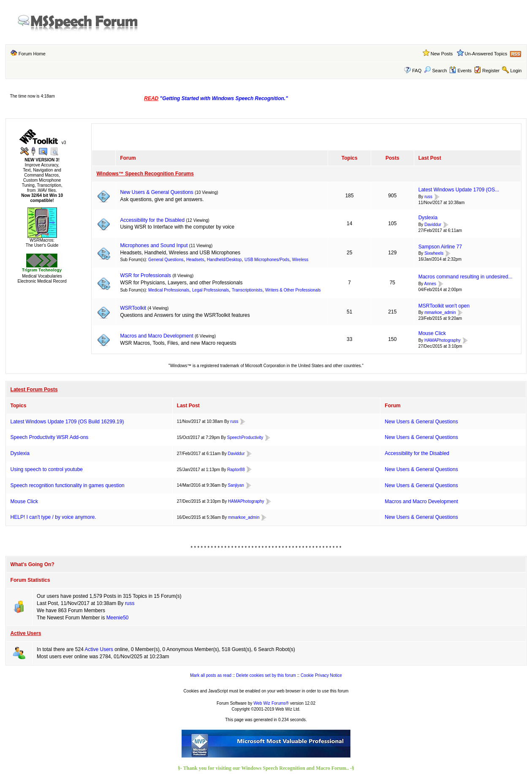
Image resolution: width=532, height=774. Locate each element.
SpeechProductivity (245, 437)
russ (428, 197)
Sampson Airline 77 (440, 247)
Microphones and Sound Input (154, 245)
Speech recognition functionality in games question (68, 485)
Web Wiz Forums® (271, 703)
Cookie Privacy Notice (321, 675)
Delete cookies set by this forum (266, 675)
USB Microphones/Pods (267, 260)
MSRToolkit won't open (444, 306)
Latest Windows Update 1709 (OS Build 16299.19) (67, 422)
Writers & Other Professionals (293, 290)
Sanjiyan (236, 485)
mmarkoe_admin (440, 313)
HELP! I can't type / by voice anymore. (53, 517)
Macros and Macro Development (156, 336)
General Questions (166, 260)
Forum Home (32, 54)
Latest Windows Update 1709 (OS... (459, 190)
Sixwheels (434, 254)
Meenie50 (118, 618)
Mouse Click (432, 333)
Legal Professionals (210, 290)
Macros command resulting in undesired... (465, 277)
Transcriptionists (247, 290)
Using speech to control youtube (47, 469)
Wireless (300, 260)
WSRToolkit (133, 308)
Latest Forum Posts (34, 390)
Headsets (195, 260)
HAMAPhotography (442, 340)
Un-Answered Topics (486, 54)
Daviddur (433, 225)
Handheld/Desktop (224, 260)
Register (491, 71)
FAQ (417, 71)
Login (516, 71)
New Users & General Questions (156, 192)
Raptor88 (236, 470)
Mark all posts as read (211, 675)
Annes (430, 284)
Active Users (26, 633)
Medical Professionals (169, 290)
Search (435, 71)
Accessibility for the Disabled (152, 220)
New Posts (442, 54)
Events (460, 71)
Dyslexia (428, 218)
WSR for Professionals (145, 275)
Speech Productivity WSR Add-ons (50, 437)
